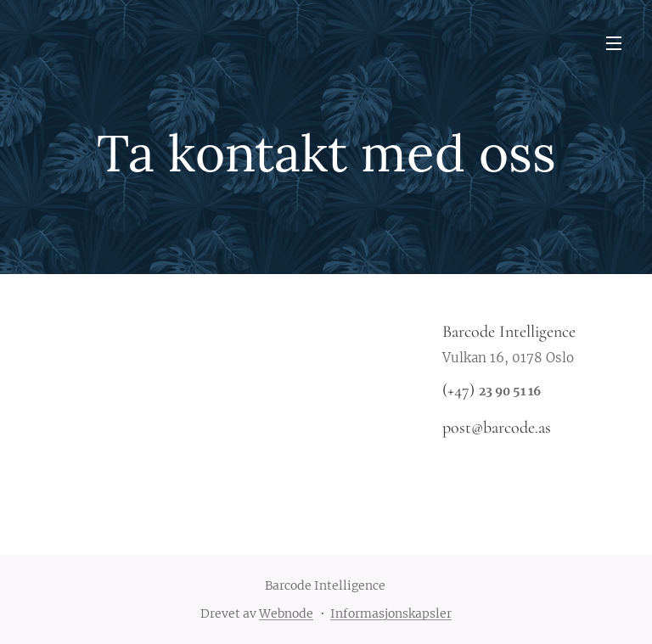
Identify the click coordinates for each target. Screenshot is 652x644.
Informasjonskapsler (391, 613)
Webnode (286, 613)
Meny (614, 43)
